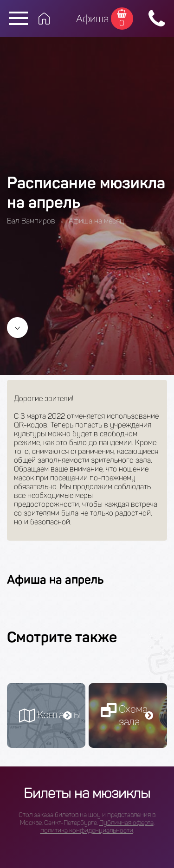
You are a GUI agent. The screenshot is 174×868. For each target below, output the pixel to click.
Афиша (92, 19)
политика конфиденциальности (87, 831)
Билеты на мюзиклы (87, 793)
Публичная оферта (126, 823)
